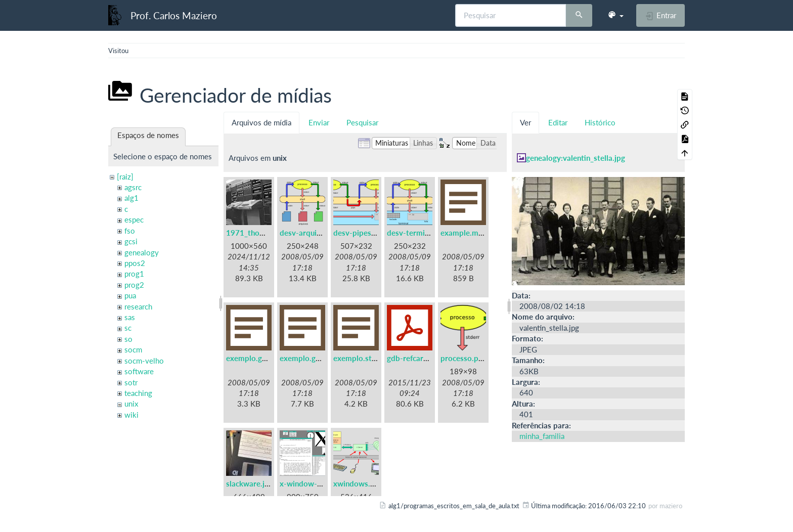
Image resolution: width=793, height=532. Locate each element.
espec (134, 219)
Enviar (319, 122)
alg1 (131, 198)
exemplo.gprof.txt (311, 358)
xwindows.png (358, 483)
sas (130, 317)
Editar (558, 122)
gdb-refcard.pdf (414, 358)
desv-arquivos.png (312, 233)
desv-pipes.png (360, 233)
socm (133, 349)
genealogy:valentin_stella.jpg (576, 158)
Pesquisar (362, 122)
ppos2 (135, 263)
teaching (138, 393)
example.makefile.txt (477, 233)
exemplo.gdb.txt (255, 358)
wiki (131, 415)
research (138, 306)
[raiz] (125, 176)
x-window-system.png (318, 483)
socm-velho (144, 361)
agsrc (133, 187)
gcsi (131, 241)
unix (131, 404)
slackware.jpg (250, 483)
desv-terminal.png (418, 233)
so (128, 339)
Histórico (600, 122)
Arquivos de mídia (261, 122)
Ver (525, 122)
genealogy (142, 252)
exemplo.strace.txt (366, 358)
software (139, 371)
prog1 (134, 274)
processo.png (464, 358)
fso (130, 231)
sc (128, 328)
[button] (615, 15)
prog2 (134, 285)
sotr (131, 382)
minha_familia (542, 436)
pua (130, 295)
